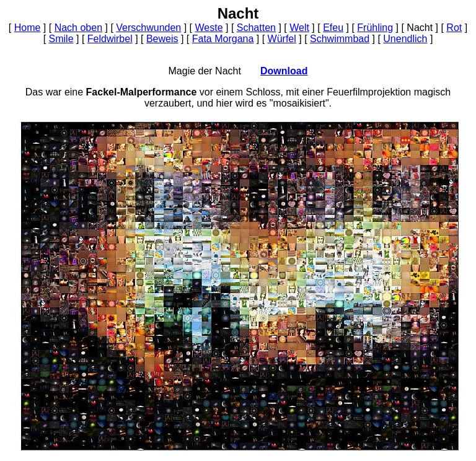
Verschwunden (148, 28)
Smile (61, 39)
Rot (454, 28)
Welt (299, 28)
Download (284, 71)
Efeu (333, 28)
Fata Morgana (223, 39)
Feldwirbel (110, 39)
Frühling (375, 28)
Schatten (256, 28)
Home (28, 28)
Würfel (282, 39)
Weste (209, 28)
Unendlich (405, 39)
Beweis (162, 39)
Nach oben (78, 28)
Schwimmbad (340, 39)
